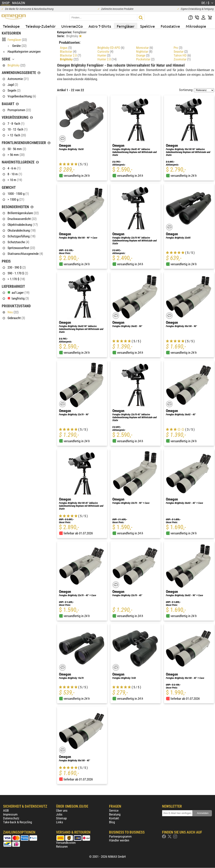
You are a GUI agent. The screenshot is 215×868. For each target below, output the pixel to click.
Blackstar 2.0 (70, 55)
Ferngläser (126, 26)
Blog (112, 822)
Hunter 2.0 (107, 59)
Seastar (181, 52)
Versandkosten (66, 843)
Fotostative (170, 26)
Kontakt (114, 818)
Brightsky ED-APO (111, 48)
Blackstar (68, 52)
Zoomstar (182, 59)
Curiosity (105, 52)
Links (60, 822)
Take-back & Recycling (17, 822)
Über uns (62, 810)
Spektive (148, 26)
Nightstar (144, 52)
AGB (6, 810)
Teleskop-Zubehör (41, 26)
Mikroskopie (196, 26)
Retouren (62, 847)
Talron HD (182, 55)
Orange (143, 55)
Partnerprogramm (120, 836)
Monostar (145, 48)
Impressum (10, 814)
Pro (178, 48)
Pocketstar (145, 59)
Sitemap (61, 818)
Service (114, 810)
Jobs (59, 814)
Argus (66, 48)
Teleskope (11, 26)
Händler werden (119, 840)
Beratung (115, 814)
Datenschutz (11, 818)
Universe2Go (72, 26)
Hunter (104, 55)
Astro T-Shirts (100, 26)
